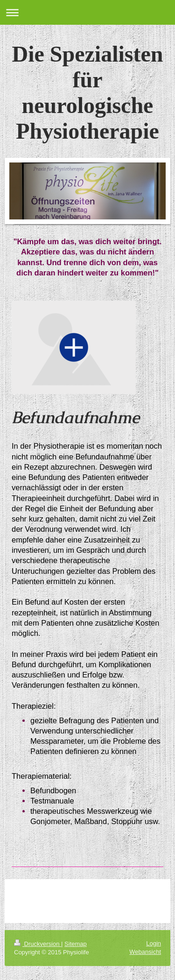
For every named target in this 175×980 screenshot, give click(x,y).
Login (154, 943)
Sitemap (76, 944)
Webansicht (145, 952)
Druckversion (38, 944)
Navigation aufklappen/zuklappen (87, 12)
